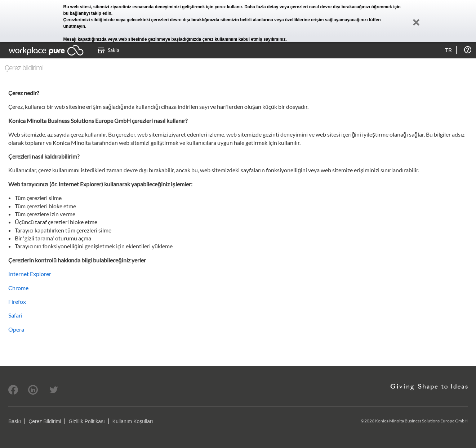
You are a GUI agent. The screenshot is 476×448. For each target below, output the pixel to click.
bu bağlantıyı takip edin (87, 13)
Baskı (15, 421)
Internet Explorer (30, 274)
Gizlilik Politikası (86, 421)
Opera (16, 329)
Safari (15, 315)
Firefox (17, 301)
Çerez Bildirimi (45, 421)
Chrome (18, 288)
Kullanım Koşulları (133, 421)
